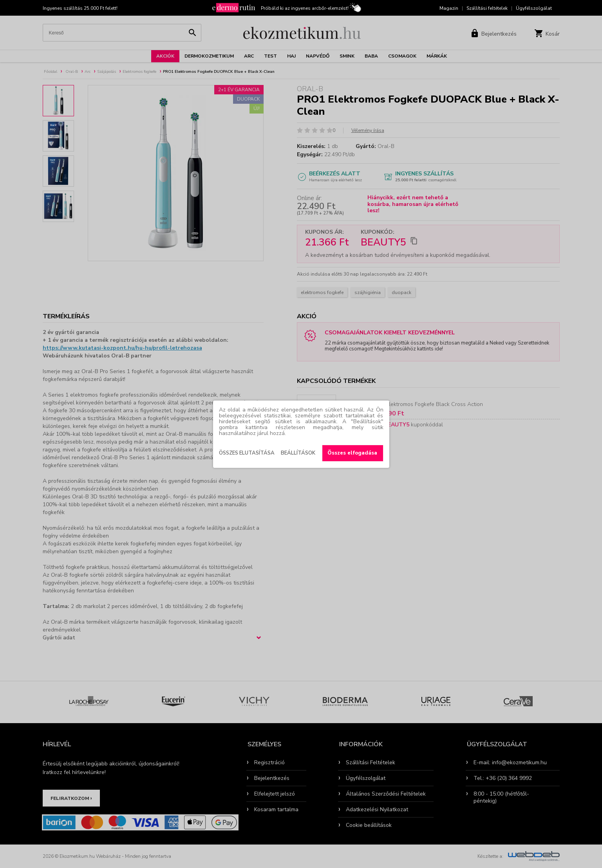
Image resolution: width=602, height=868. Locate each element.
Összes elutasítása (247, 453)
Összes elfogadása (352, 453)
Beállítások (298, 453)
